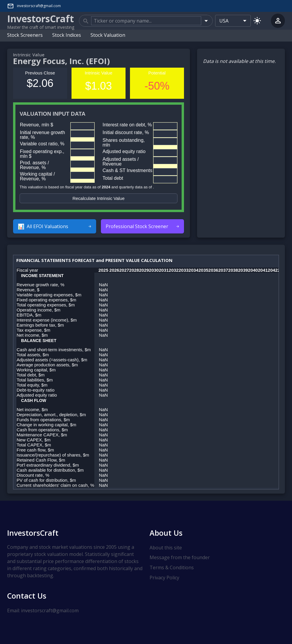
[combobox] (146, 21)
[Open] (206, 21)
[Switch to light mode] (257, 21)
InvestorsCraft (33, 533)
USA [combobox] (224, 21)
